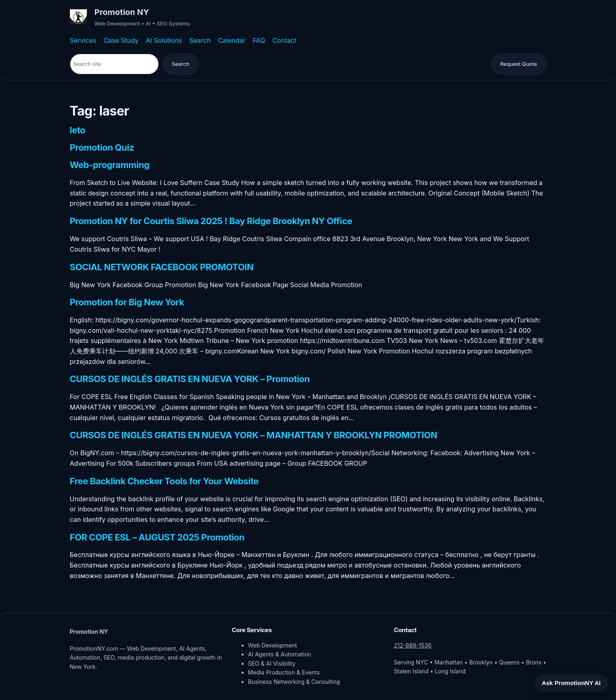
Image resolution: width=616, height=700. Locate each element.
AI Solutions (164, 40)
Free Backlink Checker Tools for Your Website (164, 481)
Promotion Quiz (102, 148)
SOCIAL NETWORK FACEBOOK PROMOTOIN (162, 267)
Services (83, 40)
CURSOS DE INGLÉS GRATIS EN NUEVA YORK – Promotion (190, 379)
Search (200, 40)
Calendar (232, 40)
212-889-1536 (413, 645)
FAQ (259, 40)
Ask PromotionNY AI (571, 683)
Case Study (121, 40)
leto (78, 130)
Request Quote (519, 64)
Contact (285, 40)
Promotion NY (122, 12)
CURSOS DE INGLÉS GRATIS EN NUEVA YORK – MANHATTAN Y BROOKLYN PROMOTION (254, 435)
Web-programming (110, 165)
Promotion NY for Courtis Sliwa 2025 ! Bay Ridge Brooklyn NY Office (211, 221)
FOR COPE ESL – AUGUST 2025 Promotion (157, 538)
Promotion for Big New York (127, 303)
